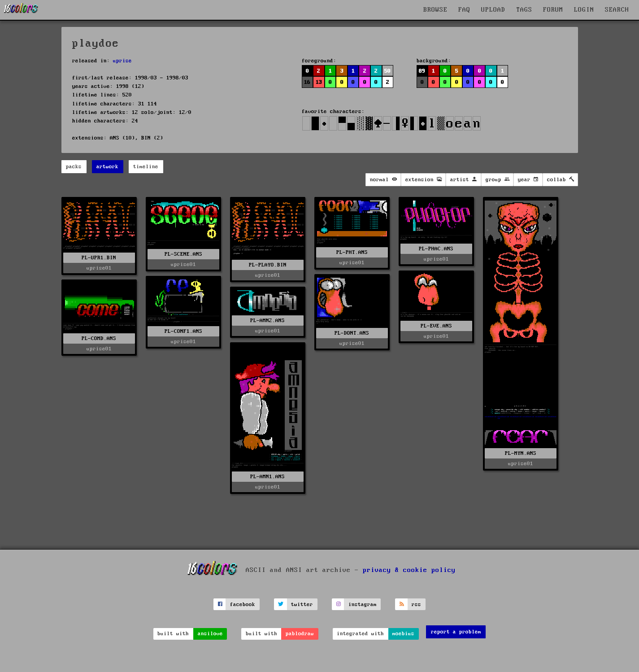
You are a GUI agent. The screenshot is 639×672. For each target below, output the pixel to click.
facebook (243, 604)
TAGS (524, 10)
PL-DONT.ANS (352, 333)
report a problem (456, 632)
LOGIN (584, 10)
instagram (363, 604)
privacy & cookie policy (409, 570)
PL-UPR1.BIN (99, 258)
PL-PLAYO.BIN (268, 265)
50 (387, 71)
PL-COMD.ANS (99, 338)
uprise (122, 61)
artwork (107, 167)
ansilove (210, 634)
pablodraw (300, 634)
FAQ (464, 10)
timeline (146, 167)
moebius (403, 634)
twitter (302, 604)
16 (307, 82)
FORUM (553, 10)
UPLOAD (493, 10)
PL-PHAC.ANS (436, 249)
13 (319, 82)
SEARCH (617, 10)
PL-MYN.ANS (521, 453)
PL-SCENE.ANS (183, 254)
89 (422, 71)
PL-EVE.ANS (436, 326)
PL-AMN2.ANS (267, 321)
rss (416, 604)
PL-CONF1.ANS (183, 331)
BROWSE (435, 10)
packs (74, 167)
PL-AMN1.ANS (267, 477)
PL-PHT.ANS (352, 252)
